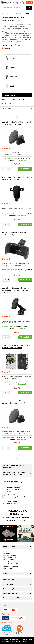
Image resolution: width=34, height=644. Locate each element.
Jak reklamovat (9, 562)
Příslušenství (9, 14)
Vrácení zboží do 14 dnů (11, 564)
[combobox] (17, 109)
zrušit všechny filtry (8, 104)
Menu (29, 2)
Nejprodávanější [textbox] (8, 108)
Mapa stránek (8, 568)
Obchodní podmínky (10, 555)
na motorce (24, 30)
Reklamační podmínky (11, 558)
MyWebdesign (22, 642)
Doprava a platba (9, 553)
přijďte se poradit (12, 503)
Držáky (16, 14)
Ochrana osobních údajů (11, 566)
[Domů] (2, 14)
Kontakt (6, 551)
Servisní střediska (9, 560)
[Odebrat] (19, 100)
